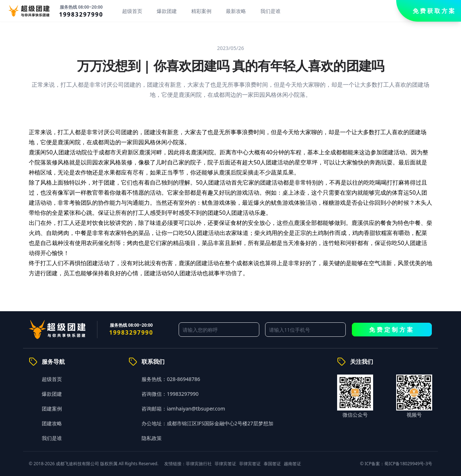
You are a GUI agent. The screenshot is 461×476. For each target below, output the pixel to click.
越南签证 (292, 464)
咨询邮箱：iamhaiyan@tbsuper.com (183, 409)
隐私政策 (152, 438)
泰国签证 (272, 464)
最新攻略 (236, 11)
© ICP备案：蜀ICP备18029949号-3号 (396, 464)
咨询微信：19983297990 (170, 394)
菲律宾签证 (225, 464)
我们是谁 (270, 11)
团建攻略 (52, 423)
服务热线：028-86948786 (171, 379)
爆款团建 (167, 11)
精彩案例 (201, 11)
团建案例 (52, 409)
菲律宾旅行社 (199, 464)
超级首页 (132, 11)
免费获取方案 (434, 11)
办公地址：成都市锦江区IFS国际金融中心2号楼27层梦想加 (207, 423)
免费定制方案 (392, 330)
